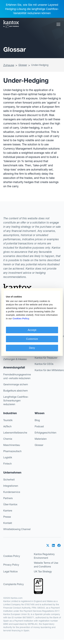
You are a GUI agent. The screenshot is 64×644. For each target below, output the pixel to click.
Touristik (8, 420)
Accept (32, 330)
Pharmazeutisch (12, 451)
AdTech (7, 426)
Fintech (7, 464)
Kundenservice (12, 492)
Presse (7, 517)
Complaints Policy (14, 584)
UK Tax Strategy (43, 571)
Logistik (8, 457)
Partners (8, 498)
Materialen (41, 439)
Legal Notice (10, 571)
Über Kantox (10, 504)
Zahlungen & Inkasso (15, 359)
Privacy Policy (11, 565)
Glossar (23, 65)
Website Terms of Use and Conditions (46, 565)
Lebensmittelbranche (15, 433)
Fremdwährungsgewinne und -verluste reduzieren (17, 376)
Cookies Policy (12, 556)
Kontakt (8, 523)
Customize (32, 339)
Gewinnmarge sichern (16, 384)
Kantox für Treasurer (46, 358)
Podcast (39, 426)
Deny (32, 348)
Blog (37, 420)
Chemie (8, 439)
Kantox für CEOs (44, 364)
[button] (58, 24)
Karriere (8, 511)
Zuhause (9, 65)
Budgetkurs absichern (16, 391)
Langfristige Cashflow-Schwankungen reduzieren (16, 401)
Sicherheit (9, 480)
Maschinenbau (12, 445)
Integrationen (11, 486)
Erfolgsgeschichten (46, 433)
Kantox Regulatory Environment (44, 556)
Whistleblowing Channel (17, 529)
